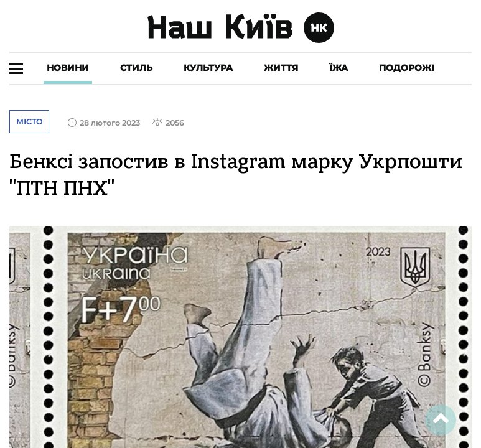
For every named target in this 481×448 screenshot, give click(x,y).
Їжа (339, 68)
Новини (68, 68)
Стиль (136, 68)
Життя (281, 68)
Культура (208, 68)
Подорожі (407, 68)
